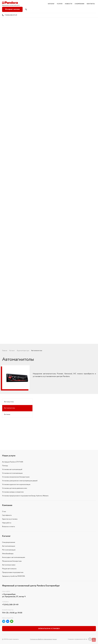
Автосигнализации (9, 546)
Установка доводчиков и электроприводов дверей (20, 481)
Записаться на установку (49, 629)
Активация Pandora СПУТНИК (13, 462)
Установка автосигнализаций (12, 469)
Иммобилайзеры (8, 554)
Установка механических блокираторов (16, 477)
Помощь (5, 466)
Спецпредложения (9, 542)
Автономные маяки (9, 565)
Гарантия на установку (10, 519)
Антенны (7, 414)
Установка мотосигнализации (12, 473)
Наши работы (7, 523)
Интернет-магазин (12, 9)
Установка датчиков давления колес (15, 488)
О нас (4, 512)
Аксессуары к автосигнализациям (14, 557)
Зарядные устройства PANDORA (13, 576)
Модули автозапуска (9, 569)
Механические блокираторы (12, 561)
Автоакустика (9, 402)
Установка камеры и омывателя (13, 492)
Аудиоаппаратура (23, 351)
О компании (79, 4)
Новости (69, 4)
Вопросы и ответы (9, 527)
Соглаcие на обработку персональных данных (43, 639)
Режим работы (8, 610)
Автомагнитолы (9, 408)
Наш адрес (6, 592)
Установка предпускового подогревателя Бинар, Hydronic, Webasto (25, 496)
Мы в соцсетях (8, 618)
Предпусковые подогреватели (13, 572)
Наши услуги (9, 456)
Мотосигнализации (9, 550)
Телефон (5, 602)
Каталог (51, 4)
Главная (5, 351)
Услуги (60, 4)
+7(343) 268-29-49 (11, 15)
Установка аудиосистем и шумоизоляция (16, 485)
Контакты (91, 4)
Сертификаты (7, 515)
